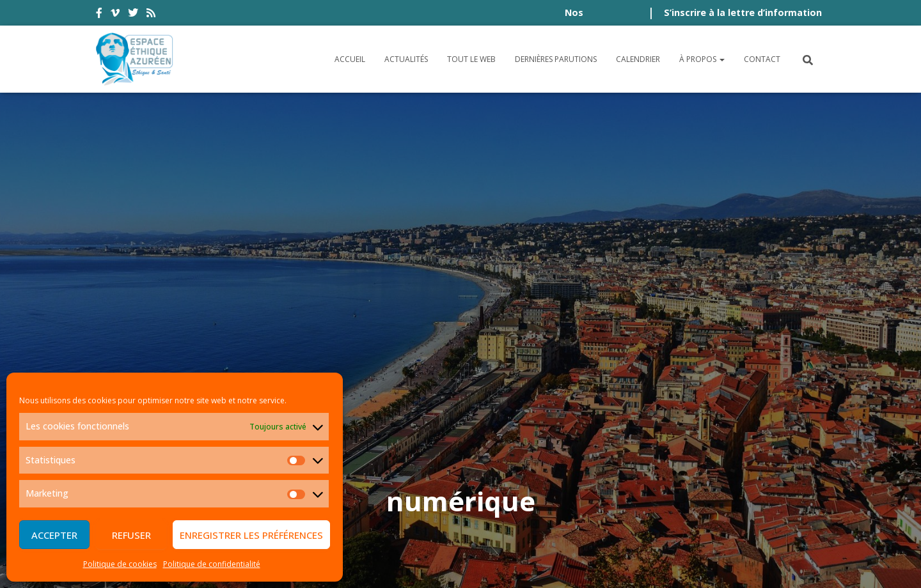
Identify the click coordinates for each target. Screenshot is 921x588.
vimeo (115, 15)
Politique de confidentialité (212, 564)
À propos (702, 59)
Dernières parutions (556, 59)
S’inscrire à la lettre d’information (743, 12)
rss (151, 15)
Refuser (131, 535)
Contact (762, 59)
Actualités (406, 59)
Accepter (54, 535)
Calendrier (638, 59)
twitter (133, 15)
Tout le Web (471, 59)
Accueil (350, 59)
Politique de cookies (120, 564)
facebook (99, 15)
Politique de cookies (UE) (755, 491)
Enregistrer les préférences (251, 535)
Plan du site (646, 491)
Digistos (482, 563)
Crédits (584, 491)
